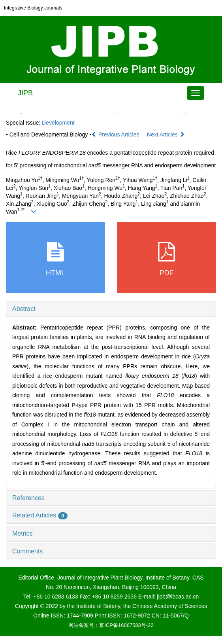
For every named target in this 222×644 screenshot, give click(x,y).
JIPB (25, 93)
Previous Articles (116, 134)
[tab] (111, 309)
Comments (27, 551)
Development (58, 123)
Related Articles (40, 515)
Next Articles (166, 134)
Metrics (23, 533)
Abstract (24, 309)
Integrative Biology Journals (33, 8)
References (28, 498)
